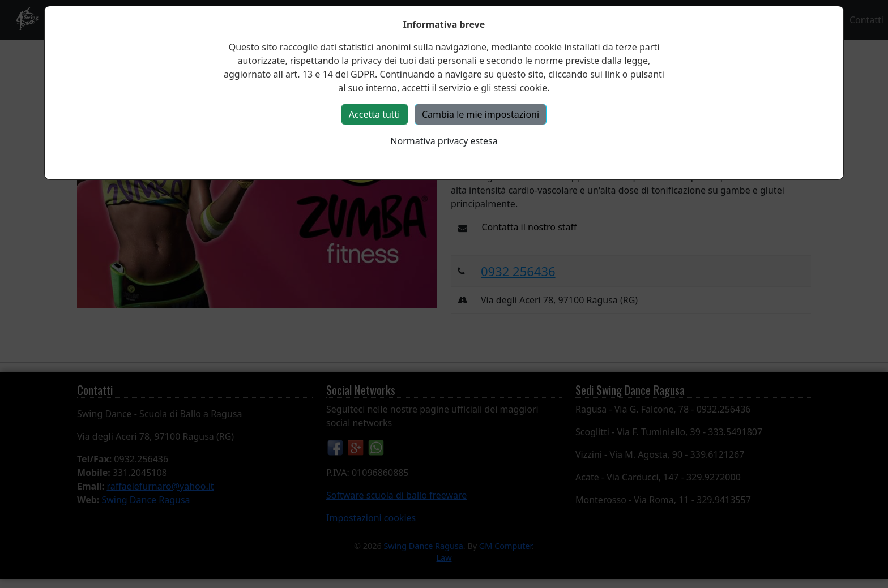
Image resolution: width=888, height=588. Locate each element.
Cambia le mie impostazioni (481, 114)
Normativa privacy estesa (444, 141)
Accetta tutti (375, 114)
